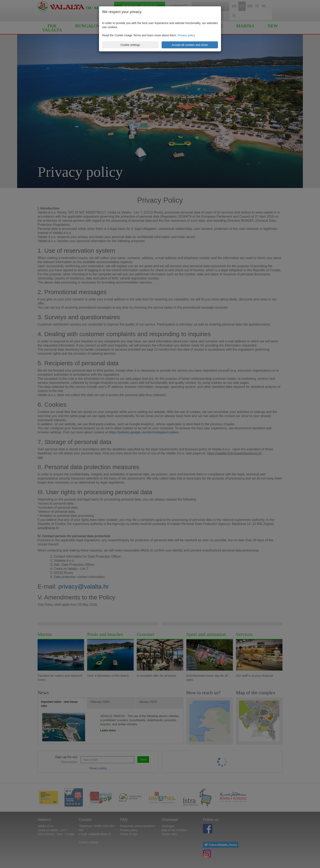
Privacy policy (186, 35)
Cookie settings (130, 45)
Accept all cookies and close (190, 45)
